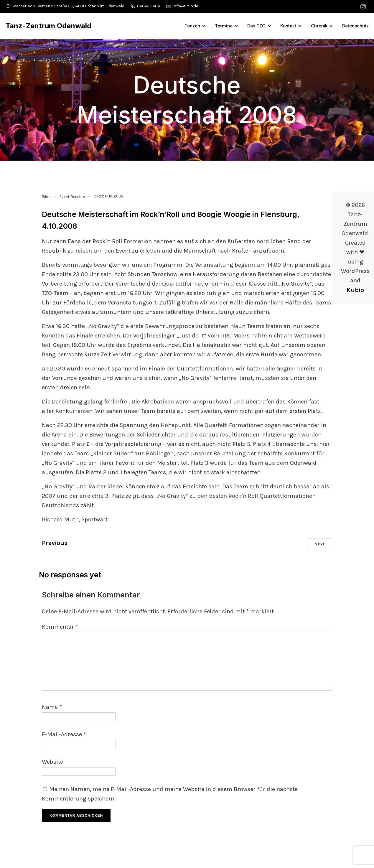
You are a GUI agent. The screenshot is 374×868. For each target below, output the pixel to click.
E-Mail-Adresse (64, 734)
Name (52, 707)
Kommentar (60, 627)
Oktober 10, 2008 (109, 196)
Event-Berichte (72, 197)
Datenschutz (355, 26)
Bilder (47, 197)
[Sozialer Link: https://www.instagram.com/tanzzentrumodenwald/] (364, 6)
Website (52, 762)
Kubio (355, 290)
